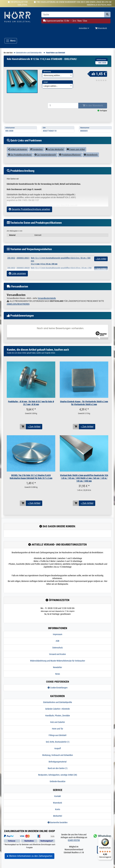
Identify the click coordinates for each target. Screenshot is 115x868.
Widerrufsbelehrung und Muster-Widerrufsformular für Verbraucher (58, 664)
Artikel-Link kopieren (18, 153)
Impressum (58, 638)
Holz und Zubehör (57, 726)
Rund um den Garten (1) (58, 772)
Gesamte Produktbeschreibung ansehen (29, 213)
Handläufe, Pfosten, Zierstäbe (58, 719)
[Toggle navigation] (11, 41)
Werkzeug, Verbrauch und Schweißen (58, 759)
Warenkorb (57, 806)
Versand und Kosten (57, 658)
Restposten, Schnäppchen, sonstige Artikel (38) (58, 779)
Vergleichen (36, 153)
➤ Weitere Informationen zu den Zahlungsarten (29, 860)
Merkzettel (58, 820)
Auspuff (58, 752)
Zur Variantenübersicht (45, 158)
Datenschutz (58, 651)
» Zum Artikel (34, 430)
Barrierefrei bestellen (58, 826)
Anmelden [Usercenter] (84, 28)
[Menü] (110, 839)
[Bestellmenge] (63, 109)
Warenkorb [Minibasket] (101, 28)
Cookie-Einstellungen (58, 691)
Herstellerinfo (91, 158)
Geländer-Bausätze (58, 785)
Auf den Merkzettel (55, 153)
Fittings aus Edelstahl (57, 739)
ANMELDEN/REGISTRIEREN (18, 308)
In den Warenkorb (93, 109)
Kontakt (58, 800)
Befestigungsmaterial (58, 765)
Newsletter (57, 671)
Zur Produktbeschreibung (20, 158)
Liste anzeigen (17, 277)
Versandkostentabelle (47, 302)
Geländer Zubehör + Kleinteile (57, 713)
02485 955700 (74, 844)
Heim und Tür (57, 732)
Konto (58, 813)
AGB (57, 645)
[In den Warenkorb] (23, 430)
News (58, 678)
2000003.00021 (23, 262)
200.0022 (11, 262)
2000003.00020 (23, 272)
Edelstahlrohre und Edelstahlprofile (58, 706)
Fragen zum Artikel (76, 153)
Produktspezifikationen (70, 158)
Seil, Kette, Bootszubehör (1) (58, 746)
